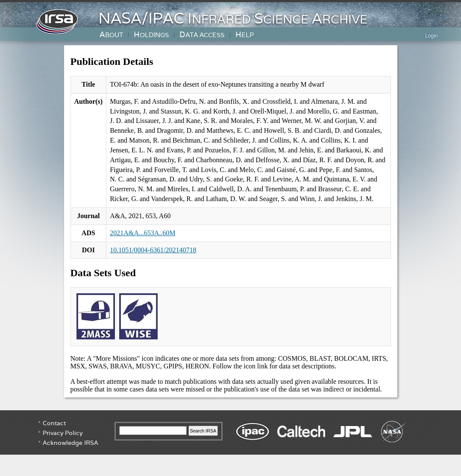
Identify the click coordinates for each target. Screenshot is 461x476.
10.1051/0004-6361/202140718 (153, 250)
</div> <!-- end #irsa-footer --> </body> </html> (230, 442)
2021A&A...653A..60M (142, 233)
